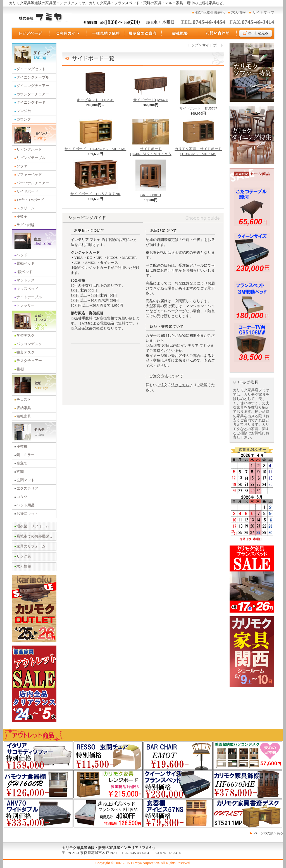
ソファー (24, 166)
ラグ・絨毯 (26, 225)
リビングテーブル (31, 158)
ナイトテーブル (29, 297)
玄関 (20, 472)
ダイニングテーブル (33, 77)
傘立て (22, 463)
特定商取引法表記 (210, 13)
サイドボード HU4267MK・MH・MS (95, 147)
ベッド (22, 255)
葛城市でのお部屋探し (35, 536)
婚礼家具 (24, 416)
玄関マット (26, 480)
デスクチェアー (29, 361)
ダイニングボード (31, 103)
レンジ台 (24, 111)
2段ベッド (25, 272)
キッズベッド (27, 289)
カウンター (26, 119)
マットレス (26, 280)
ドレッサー (26, 305)
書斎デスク (26, 352)
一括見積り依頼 (106, 33)
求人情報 (239, 13)
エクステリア (27, 488)
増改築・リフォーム (33, 526)
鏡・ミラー (26, 455)
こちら (184, 385)
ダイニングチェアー (33, 86)
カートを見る (256, 33)
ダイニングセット (31, 69)
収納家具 (24, 408)
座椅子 (22, 217)
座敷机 (22, 447)
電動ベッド (26, 264)
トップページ (30, 33)
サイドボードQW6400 (151, 98)
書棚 (20, 369)
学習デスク (26, 336)
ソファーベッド (29, 175)
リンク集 (24, 556)
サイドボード (27, 191)
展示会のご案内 (143, 33)
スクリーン (26, 208)
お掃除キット (27, 514)
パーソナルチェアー (33, 183)
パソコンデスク (29, 344)
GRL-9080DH (151, 193)
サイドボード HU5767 (198, 107)
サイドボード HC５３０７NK (95, 192)
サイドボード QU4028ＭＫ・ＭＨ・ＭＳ (151, 150)
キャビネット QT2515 (96, 98)
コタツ (22, 497)
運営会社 (180, 33)
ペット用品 (26, 505)
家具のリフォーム (31, 546)
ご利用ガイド (68, 33)
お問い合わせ (218, 33)
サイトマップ (263, 13)
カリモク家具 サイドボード (198, 150)
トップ (193, 45)
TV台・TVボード (30, 200)
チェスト (24, 400)
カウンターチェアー (33, 94)
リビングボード (29, 150)
